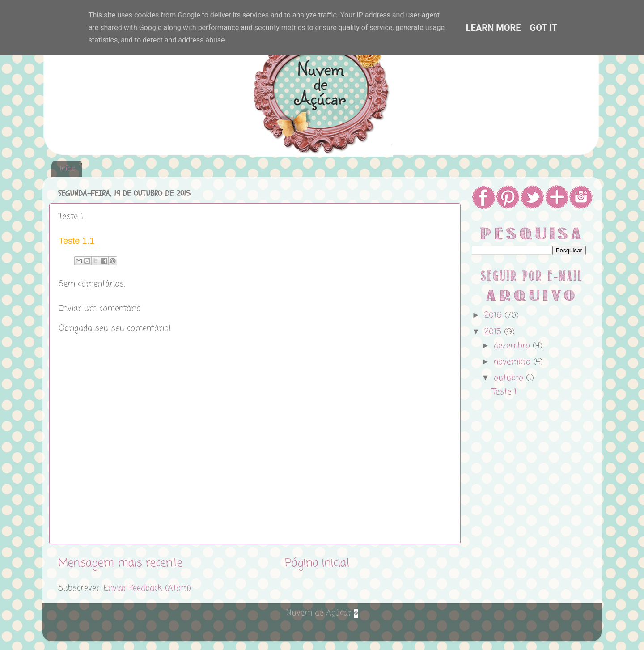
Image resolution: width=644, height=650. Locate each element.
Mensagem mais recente (120, 563)
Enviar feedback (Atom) (147, 588)
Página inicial (317, 563)
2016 (494, 315)
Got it (544, 28)
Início (68, 169)
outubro (510, 378)
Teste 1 (504, 392)
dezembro (513, 346)
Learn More (494, 28)
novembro (513, 362)
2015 (494, 332)
